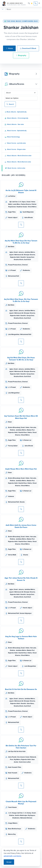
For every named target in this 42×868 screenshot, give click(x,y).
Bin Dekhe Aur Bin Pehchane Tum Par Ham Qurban (21, 747)
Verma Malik (12, 555)
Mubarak (33, 757)
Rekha (30, 432)
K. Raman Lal (27, 440)
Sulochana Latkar (25, 762)
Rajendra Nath (15, 257)
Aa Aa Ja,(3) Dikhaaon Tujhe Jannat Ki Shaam (21, 191)
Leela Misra (16, 204)
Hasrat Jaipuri (13, 217)
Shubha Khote (19, 260)
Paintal (34, 204)
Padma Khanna (26, 204)
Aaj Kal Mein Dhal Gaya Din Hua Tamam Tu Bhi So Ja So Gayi (21, 242)
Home (9, 48)
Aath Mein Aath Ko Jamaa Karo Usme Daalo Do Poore (21, 526)
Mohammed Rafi (14, 276)
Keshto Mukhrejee (21, 815)
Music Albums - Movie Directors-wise (18, 156)
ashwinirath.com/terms (12, 856)
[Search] (29, 3)
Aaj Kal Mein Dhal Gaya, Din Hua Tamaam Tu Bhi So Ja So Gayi (21, 300)
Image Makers (13, 823)
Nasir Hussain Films (15, 767)
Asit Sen (15, 202)
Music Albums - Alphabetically (16, 112)
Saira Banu (30, 703)
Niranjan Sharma (29, 255)
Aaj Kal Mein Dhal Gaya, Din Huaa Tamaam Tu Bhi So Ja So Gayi (21, 359)
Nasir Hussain (13, 773)
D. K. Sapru (22, 202)
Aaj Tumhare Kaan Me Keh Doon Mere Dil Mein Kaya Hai (21, 417)
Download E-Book (28, 48)
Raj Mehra (17, 759)
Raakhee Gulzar (22, 207)
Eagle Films (12, 212)
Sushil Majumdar (28, 212)
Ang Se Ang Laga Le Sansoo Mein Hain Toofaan (21, 638)
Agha (11, 252)
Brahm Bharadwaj (14, 427)
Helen (27, 427)
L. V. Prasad (12, 270)
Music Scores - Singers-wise (15, 149)
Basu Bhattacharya (15, 829)
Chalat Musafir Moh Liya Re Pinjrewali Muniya (21, 803)
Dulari (29, 202)
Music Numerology (12, 137)
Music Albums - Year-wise (14, 124)
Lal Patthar (12, 196)
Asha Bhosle (29, 217)
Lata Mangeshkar (14, 334)
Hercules (33, 427)
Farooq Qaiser (13, 446)
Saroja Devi (30, 257)
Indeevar (11, 496)
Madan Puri (31, 430)
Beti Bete (11, 247)
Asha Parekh (12, 757)
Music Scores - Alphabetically (16, 131)
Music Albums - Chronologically (16, 118)
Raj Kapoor (31, 815)
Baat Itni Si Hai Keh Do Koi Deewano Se (21, 689)
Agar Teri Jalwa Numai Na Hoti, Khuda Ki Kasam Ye (21, 579)
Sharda (22, 502)
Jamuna (21, 252)
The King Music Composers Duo (21, 21)
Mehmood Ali (19, 255)
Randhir (23, 257)
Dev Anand (21, 757)
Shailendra (26, 270)
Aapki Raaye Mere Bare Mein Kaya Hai (21, 469)
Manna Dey (12, 834)
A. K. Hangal (13, 813)
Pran (12, 759)
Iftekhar (12, 430)
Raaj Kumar (12, 207)
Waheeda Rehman (26, 818)
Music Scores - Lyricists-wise (15, 143)
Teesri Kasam (12, 807)
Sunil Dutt (27, 260)
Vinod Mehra (32, 207)
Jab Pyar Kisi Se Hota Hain (17, 751)
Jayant (11, 255)
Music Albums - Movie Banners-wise (18, 162)
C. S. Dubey (27, 813)
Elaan (10, 422)
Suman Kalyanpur (26, 613)
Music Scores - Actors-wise (15, 168)
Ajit (11, 202)
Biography (21, 55)
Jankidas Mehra (30, 252)
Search (10, 104)
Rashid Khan (23, 432)
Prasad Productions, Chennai (18, 265)
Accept (9, 862)
